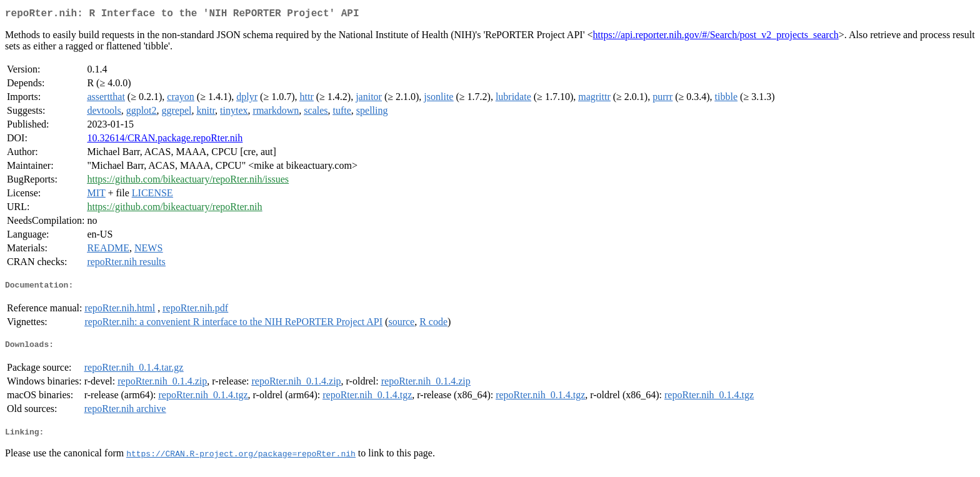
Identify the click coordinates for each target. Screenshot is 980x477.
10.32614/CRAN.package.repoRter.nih (165, 140)
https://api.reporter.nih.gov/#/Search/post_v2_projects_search (716, 37)
